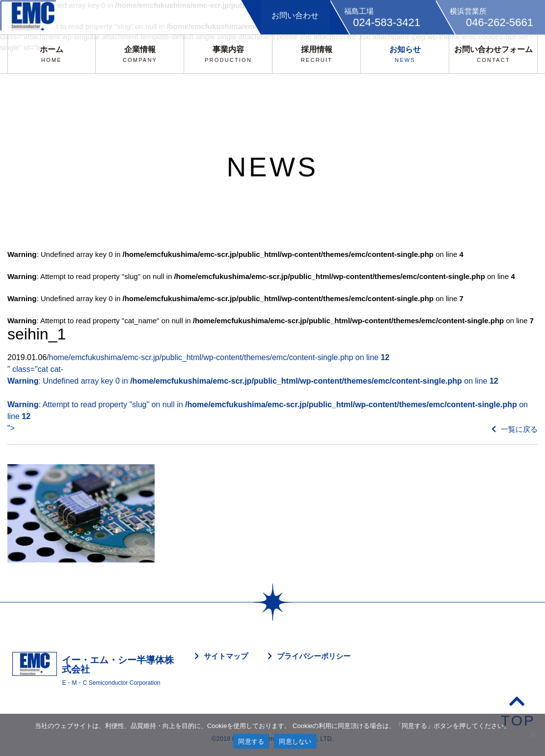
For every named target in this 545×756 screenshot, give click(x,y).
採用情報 (317, 54)
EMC (32, 17)
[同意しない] (533, 735)
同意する (251, 742)
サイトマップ (226, 656)
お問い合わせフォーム (493, 54)
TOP (518, 711)
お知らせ (405, 54)
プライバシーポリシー (314, 656)
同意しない (295, 742)
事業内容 (228, 54)
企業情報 (140, 54)
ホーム (52, 54)
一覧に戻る (515, 429)
